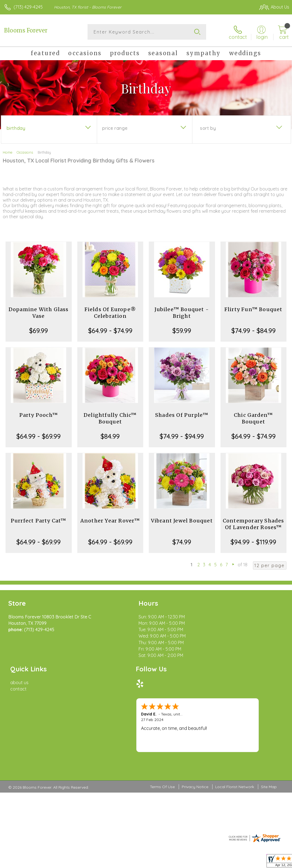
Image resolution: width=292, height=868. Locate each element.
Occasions (25, 152)
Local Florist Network (235, 724)
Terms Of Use (162, 724)
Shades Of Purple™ (182, 415)
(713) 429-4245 (28, 7)
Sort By (208, 128)
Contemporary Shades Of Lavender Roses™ (253, 524)
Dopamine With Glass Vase (39, 312)
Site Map (269, 724)
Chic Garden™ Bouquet (253, 418)
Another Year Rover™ (110, 520)
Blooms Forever (26, 30)
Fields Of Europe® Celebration (110, 312)
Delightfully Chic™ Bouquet (110, 418)
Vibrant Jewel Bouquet (182, 520)
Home (8, 152)
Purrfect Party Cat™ (39, 520)
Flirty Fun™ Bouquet (253, 309)
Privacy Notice (195, 724)
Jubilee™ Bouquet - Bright (182, 312)
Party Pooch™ (39, 415)
